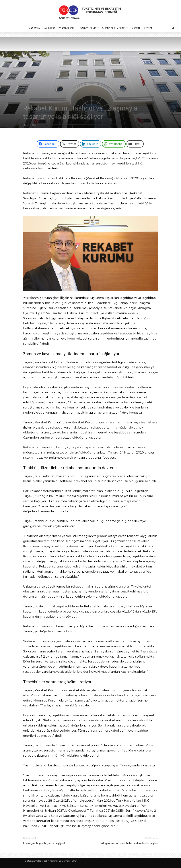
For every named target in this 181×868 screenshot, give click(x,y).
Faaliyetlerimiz (89, 28)
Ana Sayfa (34, 28)
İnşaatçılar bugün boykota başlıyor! (44, 843)
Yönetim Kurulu (67, 28)
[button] (173, 28)
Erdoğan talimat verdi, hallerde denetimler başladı (129, 843)
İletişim (148, 28)
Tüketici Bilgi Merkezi (115, 28)
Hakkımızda (49, 28)
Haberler (136, 28)
